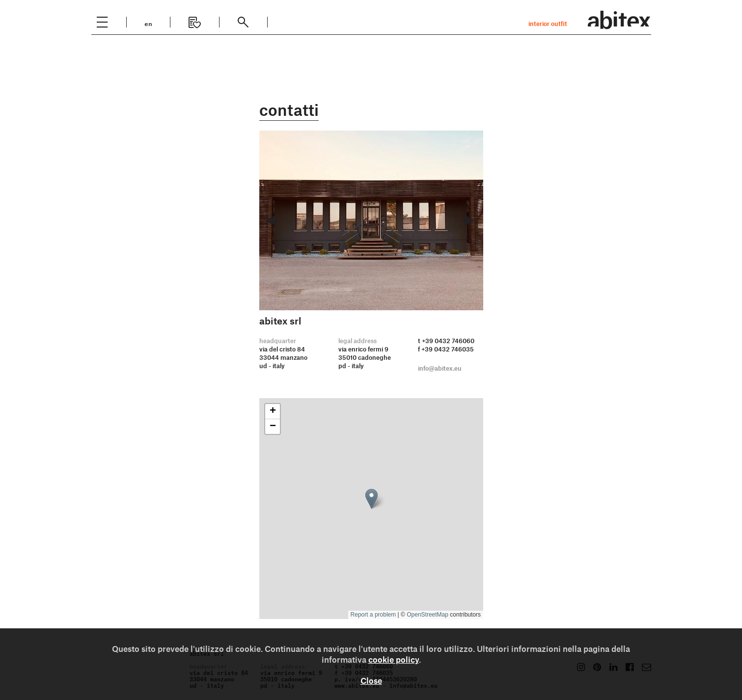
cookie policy (394, 659)
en (148, 23)
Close (371, 680)
